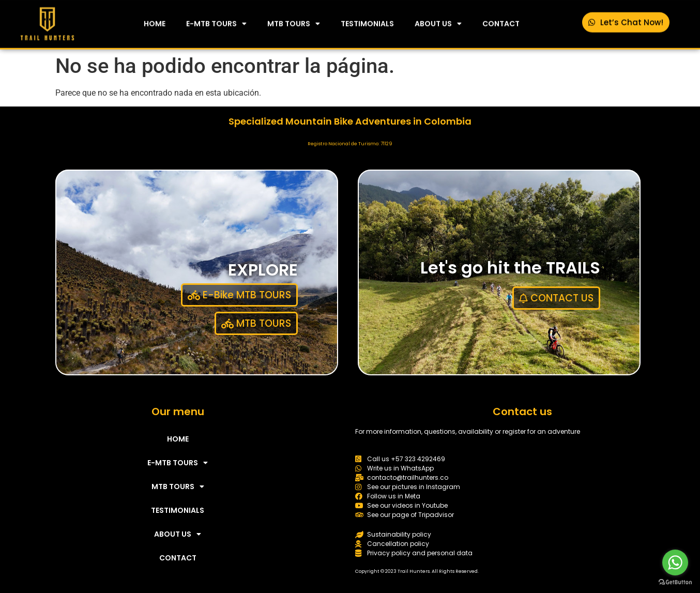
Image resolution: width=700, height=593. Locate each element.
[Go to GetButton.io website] (675, 582)
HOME (155, 22)
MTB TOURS (294, 22)
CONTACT (501, 22)
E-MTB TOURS (216, 22)
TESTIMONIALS (367, 22)
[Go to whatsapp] (675, 562)
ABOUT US (438, 22)
